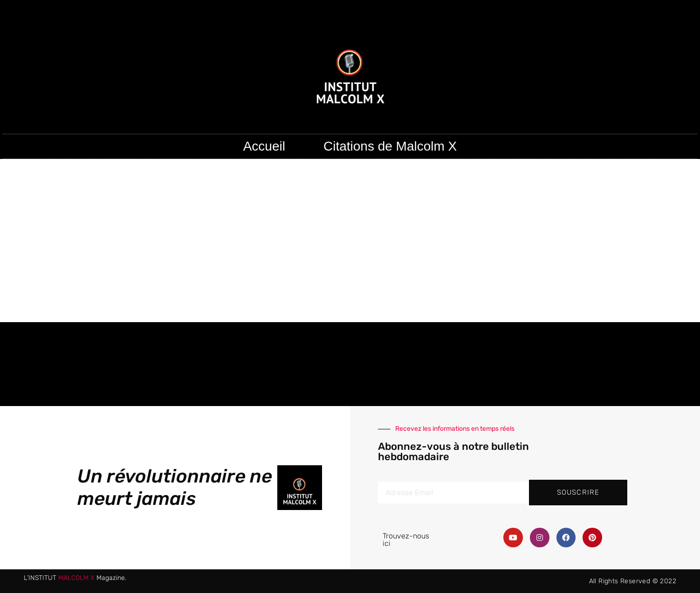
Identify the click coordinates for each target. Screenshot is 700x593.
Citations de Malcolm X (390, 146)
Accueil (264, 146)
